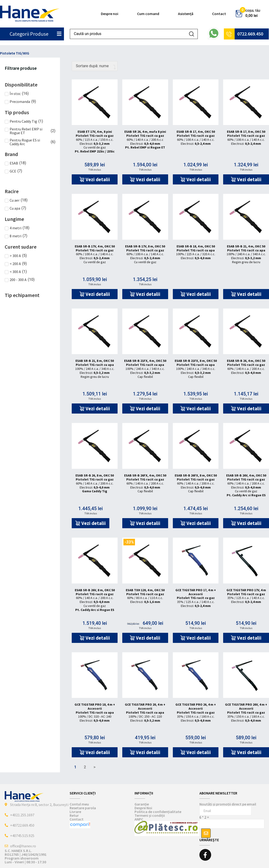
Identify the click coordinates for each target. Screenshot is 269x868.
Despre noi (110, 14)
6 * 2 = (204, 817)
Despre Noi (143, 808)
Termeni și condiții (150, 815)
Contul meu (79, 804)
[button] (95, 179)
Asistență (186, 14)
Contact (219, 14)
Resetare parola (83, 808)
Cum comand (148, 14)
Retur (74, 815)
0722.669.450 (250, 34)
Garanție (142, 804)
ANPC (139, 819)
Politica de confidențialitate (158, 812)
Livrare (75, 812)
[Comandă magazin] (95, 66)
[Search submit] (192, 34)
